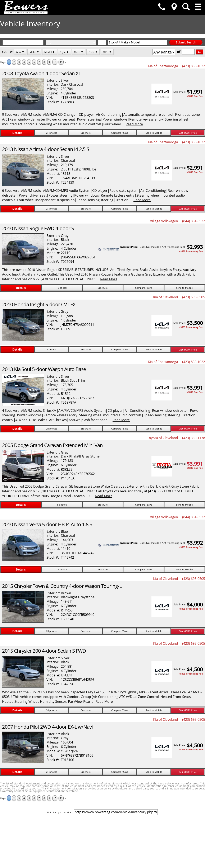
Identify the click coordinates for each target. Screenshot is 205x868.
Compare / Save (120, 133)
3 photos (52, 349)
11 (61, 62)
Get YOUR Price (188, 133)
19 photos (62, 288)
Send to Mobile (154, 133)
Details (17, 133)
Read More (134, 124)
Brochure (86, 133)
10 (55, 62)
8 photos (62, 505)
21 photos (52, 133)
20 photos (52, 429)
